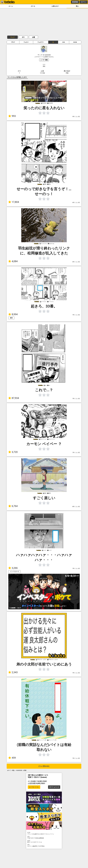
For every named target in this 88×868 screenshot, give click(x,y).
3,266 (13, 568)
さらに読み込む (44, 766)
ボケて (9, 770)
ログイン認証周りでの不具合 (44, 845)
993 (12, 116)
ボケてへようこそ (54, 787)
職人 (77, 6)
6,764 (13, 506)
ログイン (84, 2)
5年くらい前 (76, 117)
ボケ (23, 37)
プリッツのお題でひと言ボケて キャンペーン (44, 833)
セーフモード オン (34, 787)
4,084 (13, 261)
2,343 (13, 672)
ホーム (11, 6)
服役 (11, 318)
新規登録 (75, 2)
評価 (25, 770)
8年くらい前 (76, 507)
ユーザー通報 (44, 60)
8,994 (13, 314)
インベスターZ (14, 571)
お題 (33, 37)
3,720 (13, 452)
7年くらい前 (76, 315)
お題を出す (55, 6)
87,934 (14, 398)
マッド (12, 37)
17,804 (14, 202)
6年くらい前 (76, 202)
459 (12, 758)
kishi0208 (19, 770)
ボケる (33, 6)
